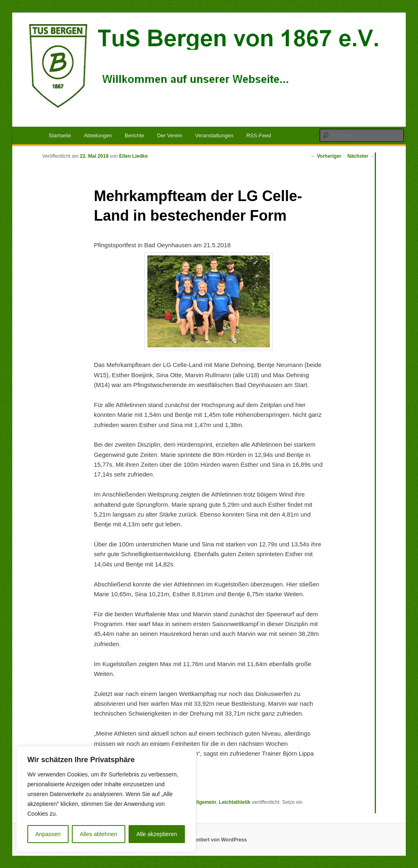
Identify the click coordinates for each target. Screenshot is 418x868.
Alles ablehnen (98, 834)
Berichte (135, 135)
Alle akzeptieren (157, 834)
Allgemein (204, 802)
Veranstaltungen (214, 135)
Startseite (60, 135)
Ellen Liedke (133, 156)
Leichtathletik (235, 802)
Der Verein (170, 135)
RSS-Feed (259, 135)
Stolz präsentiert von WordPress (209, 840)
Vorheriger (326, 156)
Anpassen (48, 834)
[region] (106, 799)
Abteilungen (98, 135)
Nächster (361, 156)
